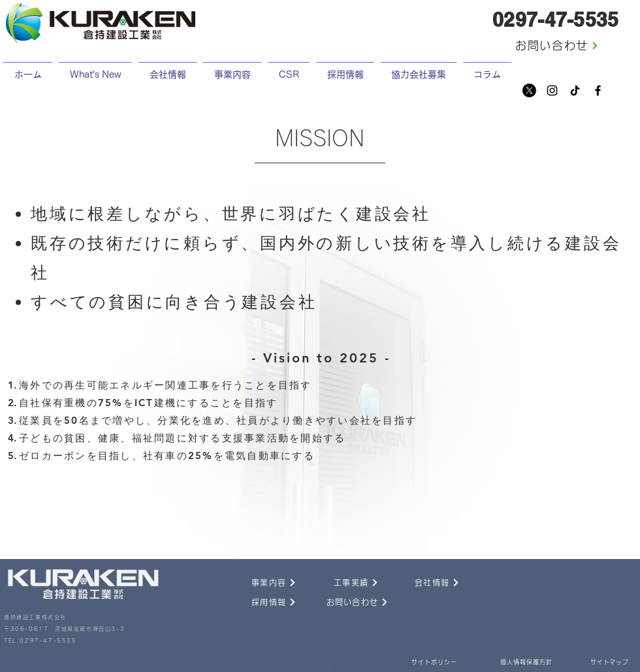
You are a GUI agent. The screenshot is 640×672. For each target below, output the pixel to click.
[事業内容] (259, 583)
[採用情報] (259, 602)
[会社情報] (423, 583)
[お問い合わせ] (557, 46)
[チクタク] (575, 90)
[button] (345, 69)
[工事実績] (342, 583)
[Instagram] (552, 90)
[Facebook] (598, 90)
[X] (529, 90)
